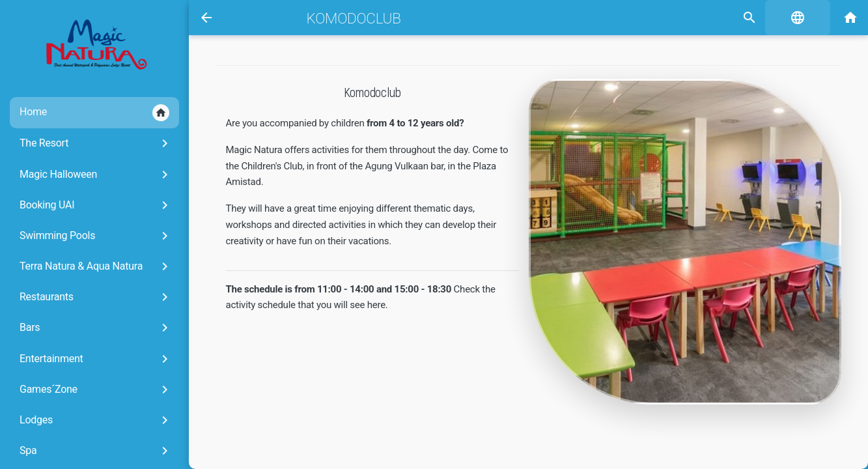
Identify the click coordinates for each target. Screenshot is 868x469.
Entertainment (96, 359)
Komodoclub (354, 18)
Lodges (96, 420)
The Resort (96, 143)
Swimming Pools (96, 236)
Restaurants (96, 297)
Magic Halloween (96, 175)
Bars (96, 328)
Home (94, 113)
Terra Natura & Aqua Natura (96, 266)
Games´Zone (96, 390)
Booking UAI (96, 205)
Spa (96, 451)
